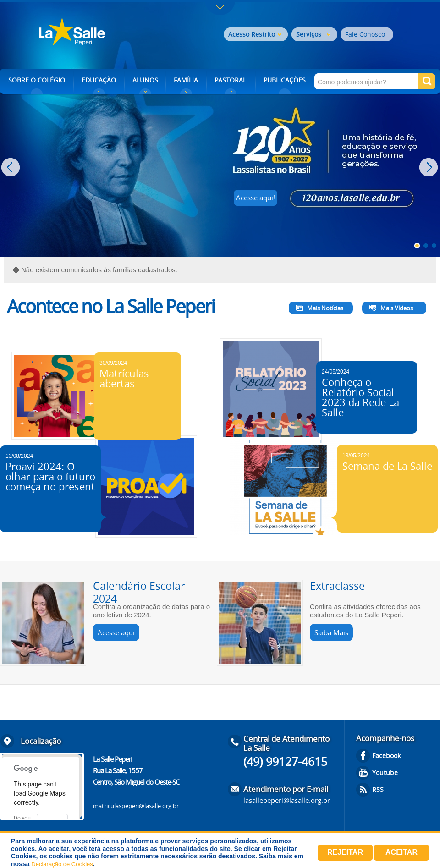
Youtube (385, 772)
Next (430, 167)
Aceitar (401, 852)
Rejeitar (345, 852)
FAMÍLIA (186, 80)
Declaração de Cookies (62, 864)
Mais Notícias (325, 308)
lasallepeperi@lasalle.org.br (287, 800)
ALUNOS (145, 80)
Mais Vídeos (397, 308)
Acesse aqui (116, 632)
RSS (378, 789)
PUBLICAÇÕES (285, 80)
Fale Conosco (365, 34)
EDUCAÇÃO (99, 80)
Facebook (386, 755)
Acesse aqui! (256, 198)
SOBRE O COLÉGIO (37, 80)
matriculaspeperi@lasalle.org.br (136, 806)
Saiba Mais (331, 632)
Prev (12, 167)
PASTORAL (230, 80)
